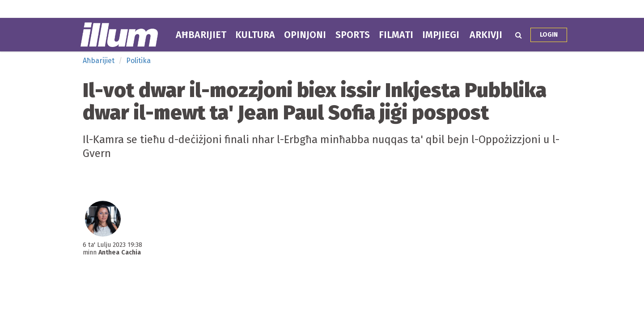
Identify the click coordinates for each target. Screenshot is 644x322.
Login (549, 35)
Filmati (396, 35)
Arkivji (486, 35)
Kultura (255, 35)
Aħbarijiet (201, 35)
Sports (353, 35)
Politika (138, 61)
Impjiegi (441, 35)
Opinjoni (305, 35)
